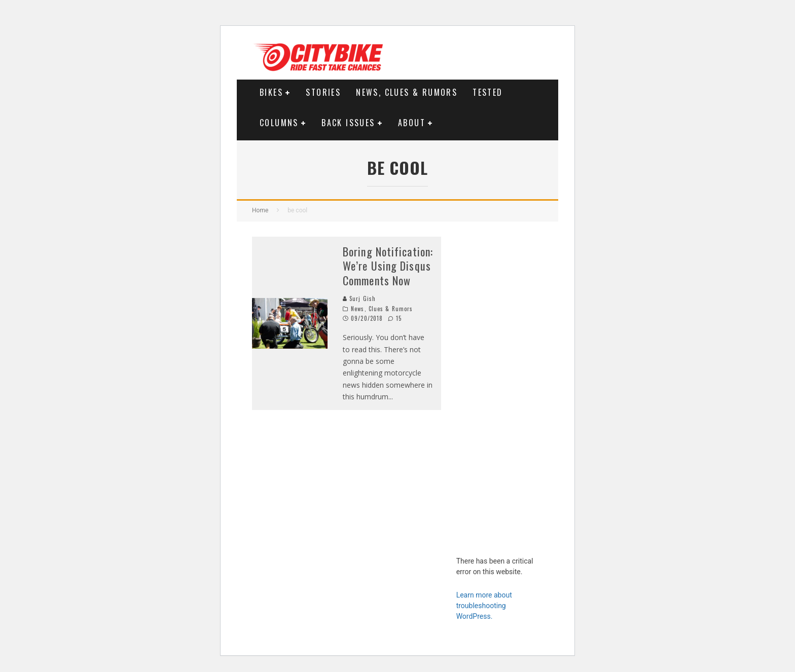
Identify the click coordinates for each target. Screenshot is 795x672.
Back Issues (348, 123)
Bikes (271, 92)
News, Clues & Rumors (407, 92)
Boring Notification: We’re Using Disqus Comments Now (388, 266)
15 (395, 318)
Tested (487, 92)
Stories (323, 92)
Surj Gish (359, 298)
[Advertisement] (500, 389)
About (412, 123)
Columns (279, 123)
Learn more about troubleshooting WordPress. (484, 606)
